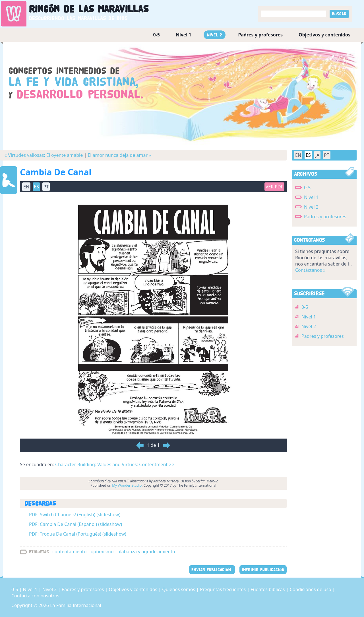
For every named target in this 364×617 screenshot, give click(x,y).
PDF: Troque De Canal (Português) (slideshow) (78, 534)
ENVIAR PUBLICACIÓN (212, 570)
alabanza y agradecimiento (146, 552)
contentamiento (69, 552)
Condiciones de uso (311, 589)
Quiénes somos (179, 589)
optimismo (102, 552)
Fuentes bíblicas (268, 589)
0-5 (156, 35)
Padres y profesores (260, 35)
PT (46, 187)
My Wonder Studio (127, 485)
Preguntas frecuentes (223, 589)
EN (26, 187)
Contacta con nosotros (35, 596)
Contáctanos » (310, 270)
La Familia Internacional (76, 605)
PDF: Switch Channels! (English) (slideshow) (75, 515)
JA (318, 155)
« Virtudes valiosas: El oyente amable (44, 155)
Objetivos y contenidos (324, 35)
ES (36, 187)
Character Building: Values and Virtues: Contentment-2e (115, 464)
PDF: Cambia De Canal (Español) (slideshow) (76, 524)
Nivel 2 (215, 35)
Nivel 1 (184, 35)
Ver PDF (274, 187)
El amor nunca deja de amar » (119, 155)
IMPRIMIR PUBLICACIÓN (263, 570)
